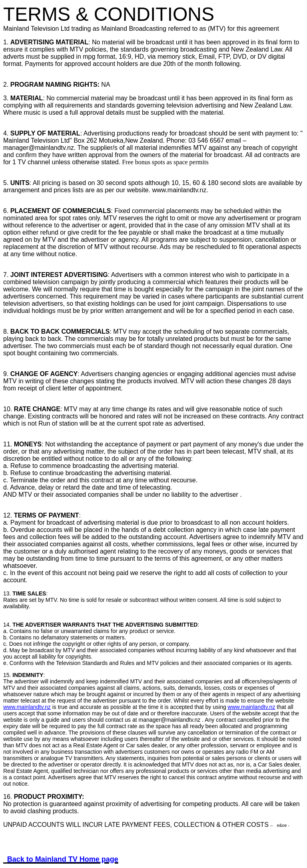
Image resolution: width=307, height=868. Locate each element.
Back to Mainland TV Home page (63, 859)
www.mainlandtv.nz (27, 707)
